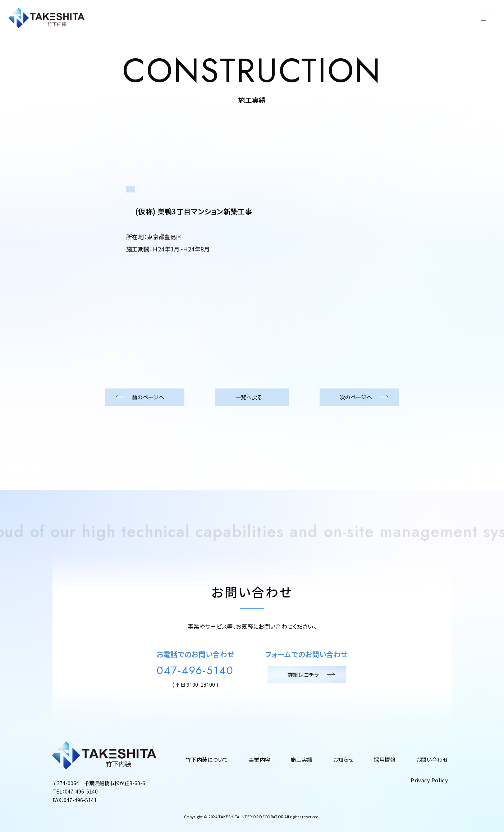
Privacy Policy (429, 780)
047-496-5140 (195, 670)
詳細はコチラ (307, 674)
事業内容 (259, 760)
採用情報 (384, 760)
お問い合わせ (432, 760)
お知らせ (343, 760)
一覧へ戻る (252, 397)
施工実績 (301, 760)
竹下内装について (207, 760)
